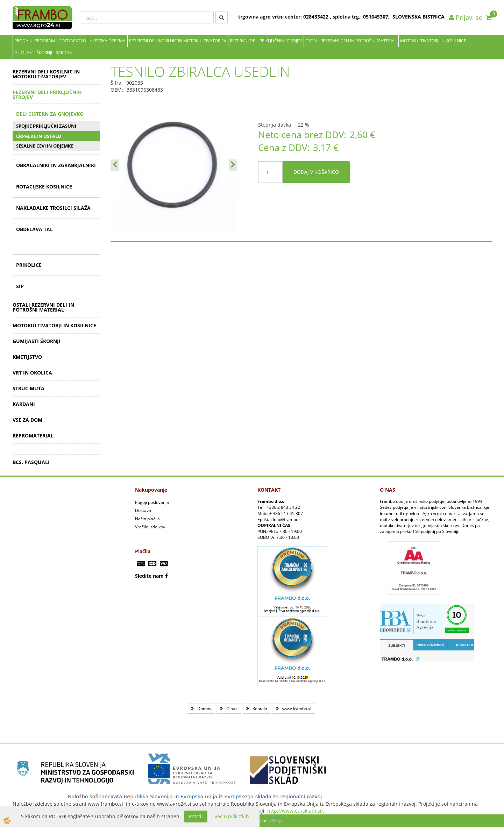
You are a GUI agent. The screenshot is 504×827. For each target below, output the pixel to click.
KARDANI (65, 53)
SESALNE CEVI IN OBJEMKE (45, 146)
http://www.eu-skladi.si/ (295, 811)
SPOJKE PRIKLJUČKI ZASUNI (46, 126)
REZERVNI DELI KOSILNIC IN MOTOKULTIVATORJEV (178, 41)
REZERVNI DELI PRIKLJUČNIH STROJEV (266, 41)
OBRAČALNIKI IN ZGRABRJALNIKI (56, 165)
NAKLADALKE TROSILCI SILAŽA (53, 208)
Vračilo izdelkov (150, 527)
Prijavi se (466, 17)
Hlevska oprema (108, 41)
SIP (20, 286)
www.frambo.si (297, 709)
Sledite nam (149, 576)
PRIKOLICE (29, 265)
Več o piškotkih (232, 816)
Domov (204, 709)
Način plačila (147, 519)
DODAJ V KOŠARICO (316, 172)
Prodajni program (35, 41)
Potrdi (196, 816)
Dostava (143, 510)
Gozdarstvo (72, 41)
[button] (233, 165)
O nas (232, 709)
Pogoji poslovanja (152, 502)
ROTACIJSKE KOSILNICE (44, 187)
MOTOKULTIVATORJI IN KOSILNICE (433, 41)
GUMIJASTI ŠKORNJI (33, 53)
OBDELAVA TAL (34, 229)
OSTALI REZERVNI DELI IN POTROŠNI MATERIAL (351, 41)
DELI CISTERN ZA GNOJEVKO (50, 114)
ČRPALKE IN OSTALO (39, 136)
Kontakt (260, 709)
